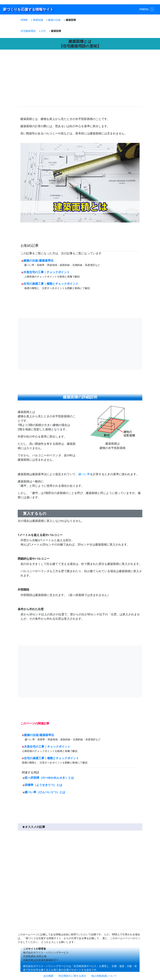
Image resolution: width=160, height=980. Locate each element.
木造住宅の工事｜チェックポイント (47, 272)
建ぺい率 (84, 474)
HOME (24, 20)
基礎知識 (38, 20)
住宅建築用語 (28, 31)
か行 (43, 31)
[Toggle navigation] (147, 9)
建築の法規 (54, 20)
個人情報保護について (104, 976)
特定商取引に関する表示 (72, 976)
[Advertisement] (49, 81)
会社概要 (48, 976)
